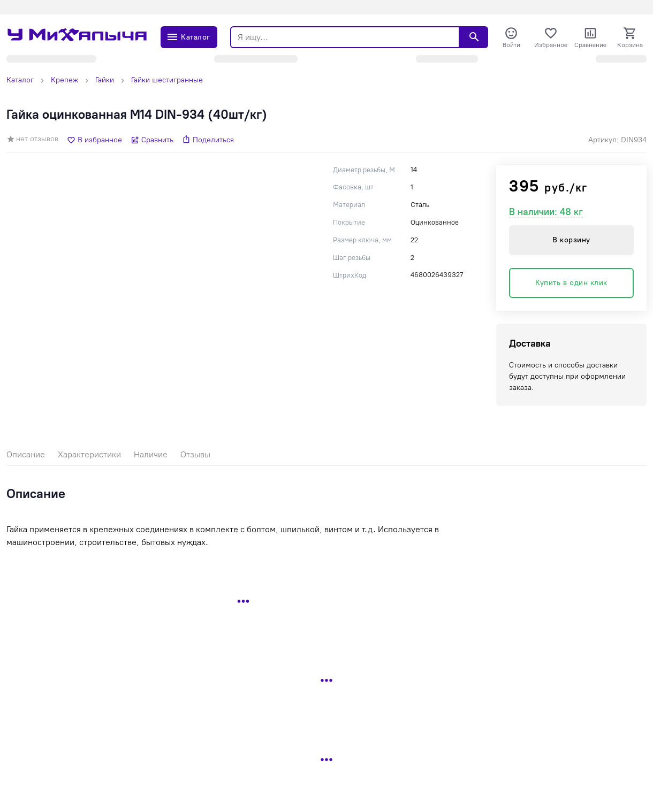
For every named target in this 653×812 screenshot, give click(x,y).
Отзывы (195, 454)
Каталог (20, 80)
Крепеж (64, 80)
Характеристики (89, 454)
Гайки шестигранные (167, 80)
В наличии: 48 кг (546, 212)
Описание (26, 454)
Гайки (105, 80)
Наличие (151, 454)
